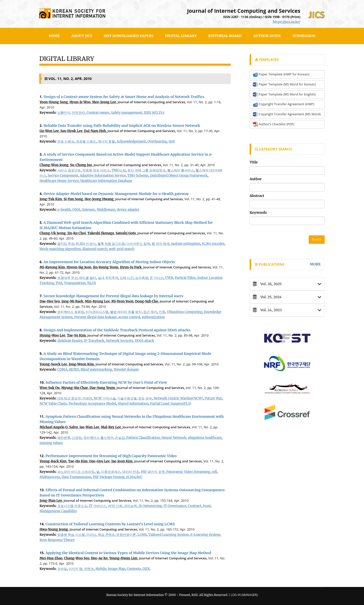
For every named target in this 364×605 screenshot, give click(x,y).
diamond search (95, 249)
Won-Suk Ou (50, 388)
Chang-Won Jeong (54, 165)
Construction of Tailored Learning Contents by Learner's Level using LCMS (110, 524)
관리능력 (130, 506)
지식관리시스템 (97, 312)
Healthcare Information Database (106, 181)
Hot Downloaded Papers (129, 36)
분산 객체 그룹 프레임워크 (146, 170)
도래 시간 (127, 278)
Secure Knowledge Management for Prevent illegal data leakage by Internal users (113, 296)
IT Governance (175, 506)
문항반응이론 (126, 535)
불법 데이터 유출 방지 (126, 312)
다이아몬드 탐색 (138, 244)
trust (207, 506)
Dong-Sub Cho (147, 301)
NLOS (92, 283)
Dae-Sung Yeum (102, 388)
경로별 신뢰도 (86, 141)
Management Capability (58, 511)
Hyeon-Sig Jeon (79, 267)
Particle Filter (185, 278)
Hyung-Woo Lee (52, 335)
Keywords (258, 213)
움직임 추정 (66, 244)
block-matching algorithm (60, 249)
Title (254, 162)
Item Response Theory (57, 540)
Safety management (127, 113)
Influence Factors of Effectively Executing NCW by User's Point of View (106, 382)
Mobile (101, 569)
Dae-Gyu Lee (99, 461)
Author (256, 179)
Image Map (117, 569)
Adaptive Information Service (103, 176)
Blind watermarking (96, 370)
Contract (195, 506)
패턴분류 (64, 438)
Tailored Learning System (169, 535)
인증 (162, 312)
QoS (172, 141)
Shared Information (133, 404)
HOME (54, 36)
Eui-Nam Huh (95, 131)
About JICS (82, 36)
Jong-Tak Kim (51, 199)
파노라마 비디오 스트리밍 (76, 472)
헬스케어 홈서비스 (181, 170)
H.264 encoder (213, 244)
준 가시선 (157, 278)
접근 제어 (150, 312)
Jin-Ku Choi (77, 233)
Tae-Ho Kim (78, 461)
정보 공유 (145, 398)
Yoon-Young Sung (54, 102)
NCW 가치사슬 (105, 398)
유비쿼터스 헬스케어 (98, 438)
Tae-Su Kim (76, 335)
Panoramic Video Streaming (188, 472)
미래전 (87, 398)
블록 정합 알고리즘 (111, 244)
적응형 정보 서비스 (96, 170)
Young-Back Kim (53, 461)
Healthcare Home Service (59, 181)
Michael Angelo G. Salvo (59, 427)
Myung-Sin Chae (75, 388)
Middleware (106, 210)
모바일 (62, 569)
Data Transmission (76, 477)
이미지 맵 (75, 569)
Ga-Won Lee (49, 131)
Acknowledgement (131, 141)
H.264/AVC (134, 477)
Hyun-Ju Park (131, 267)
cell (214, 472)
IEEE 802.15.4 (154, 113)
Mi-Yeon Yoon (123, 301)
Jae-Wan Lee (89, 427)
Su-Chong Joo (81, 165)
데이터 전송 (131, 472)
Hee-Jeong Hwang (99, 199)
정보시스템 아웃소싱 (72, 506)
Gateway (88, 210)
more (315, 264)
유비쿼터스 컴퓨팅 (71, 312)
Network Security (120, 341)
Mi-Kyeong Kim (52, 267)
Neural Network (174, 438)
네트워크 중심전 (69, 398)
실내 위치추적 (108, 278)
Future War (213, 398)
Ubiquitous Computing (185, 312)
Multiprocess (50, 477)
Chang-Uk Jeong (53, 233)
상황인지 (64, 113)
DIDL (146, 569)
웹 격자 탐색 (161, 244)
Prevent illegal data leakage (95, 317)
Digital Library (181, 36)
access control (129, 317)
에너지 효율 (106, 141)
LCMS (142, 535)
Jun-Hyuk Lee (72, 131)
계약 (111, 506)
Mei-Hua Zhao (51, 558)
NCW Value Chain (53, 404)
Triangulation (75, 283)
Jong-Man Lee (51, 501)
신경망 (77, 438)
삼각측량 (142, 278)
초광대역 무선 (67, 278)
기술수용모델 (127, 398)
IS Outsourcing (150, 506)
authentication (153, 317)
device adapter (128, 210)
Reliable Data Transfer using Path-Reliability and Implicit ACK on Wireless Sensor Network (122, 126)
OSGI (76, 210)
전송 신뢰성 (66, 141)
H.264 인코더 (86, 244)
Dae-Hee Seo (50, 301)
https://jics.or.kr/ (286, 22)
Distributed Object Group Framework (179, 176)
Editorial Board (225, 36)
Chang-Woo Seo (77, 558)
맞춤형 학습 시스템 (71, 535)
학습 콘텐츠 (106, 535)
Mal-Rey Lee (111, 427)
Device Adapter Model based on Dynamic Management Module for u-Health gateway (116, 194)
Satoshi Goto (126, 233)
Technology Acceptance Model (92, 404)
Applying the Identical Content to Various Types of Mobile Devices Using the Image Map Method (128, 553)
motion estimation (186, 244)
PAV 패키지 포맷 (153, 472)
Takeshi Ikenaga (101, 233)
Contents (134, 569)
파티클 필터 (88, 278)
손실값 (120, 438)
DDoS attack (145, 341)
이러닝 (91, 535)
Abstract (257, 196)
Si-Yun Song (73, 199)
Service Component (63, 176)
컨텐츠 (89, 569)
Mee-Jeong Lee (104, 102)
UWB (169, 278)
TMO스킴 (119, 170)
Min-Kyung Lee (97, 301)
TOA (59, 283)
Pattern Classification (143, 438)
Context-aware (98, 113)
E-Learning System (205, 535)
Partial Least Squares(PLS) (171, 404)
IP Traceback (94, 341)
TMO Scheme (138, 176)
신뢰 (119, 506)
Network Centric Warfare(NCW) (178, 398)
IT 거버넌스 (98, 506)
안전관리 (78, 113)
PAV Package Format (109, 477)
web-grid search (122, 249)
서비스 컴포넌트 (69, 170)
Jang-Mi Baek (72, 301)
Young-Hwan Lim (123, 558)
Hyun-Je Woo (80, 102)
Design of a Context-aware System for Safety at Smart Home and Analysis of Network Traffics (124, 97)
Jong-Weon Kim (81, 364)
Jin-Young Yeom (106, 267)
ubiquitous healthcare (205, 438)
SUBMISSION (304, 36)
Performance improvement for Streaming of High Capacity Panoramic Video (111, 456)
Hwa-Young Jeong (54, 529)
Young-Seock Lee (53, 364)
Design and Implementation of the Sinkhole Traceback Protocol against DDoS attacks (117, 330)
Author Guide (267, 36)
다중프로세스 (111, 472)
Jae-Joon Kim (122, 461)
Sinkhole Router (70, 341)
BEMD (74, 370)
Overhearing (157, 141)
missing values (51, 443)
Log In (236, 595)
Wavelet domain (126, 370)
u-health (64, 210)
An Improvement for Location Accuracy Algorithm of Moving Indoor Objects (109, 262)
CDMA (62, 370)
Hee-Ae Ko (99, 558)
